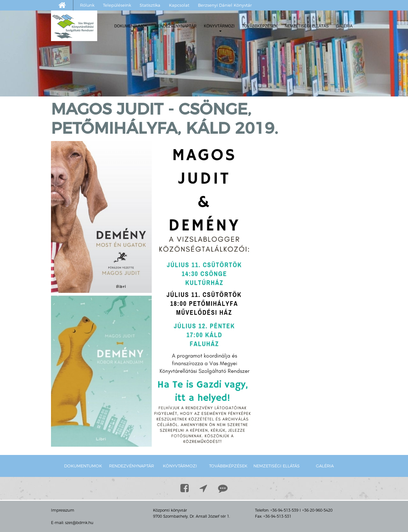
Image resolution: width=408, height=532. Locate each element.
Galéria (344, 26)
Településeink (117, 5)
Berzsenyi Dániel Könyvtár (225, 5)
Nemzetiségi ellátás (307, 26)
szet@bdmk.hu (79, 523)
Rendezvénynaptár (176, 26)
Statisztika (150, 5)
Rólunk (87, 5)
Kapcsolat (179, 5)
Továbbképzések (260, 26)
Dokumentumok (131, 28)
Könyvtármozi (219, 28)
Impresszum (63, 510)
